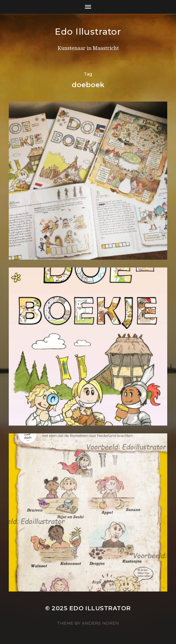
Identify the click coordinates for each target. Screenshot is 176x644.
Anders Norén (100, 623)
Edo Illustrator (88, 32)
